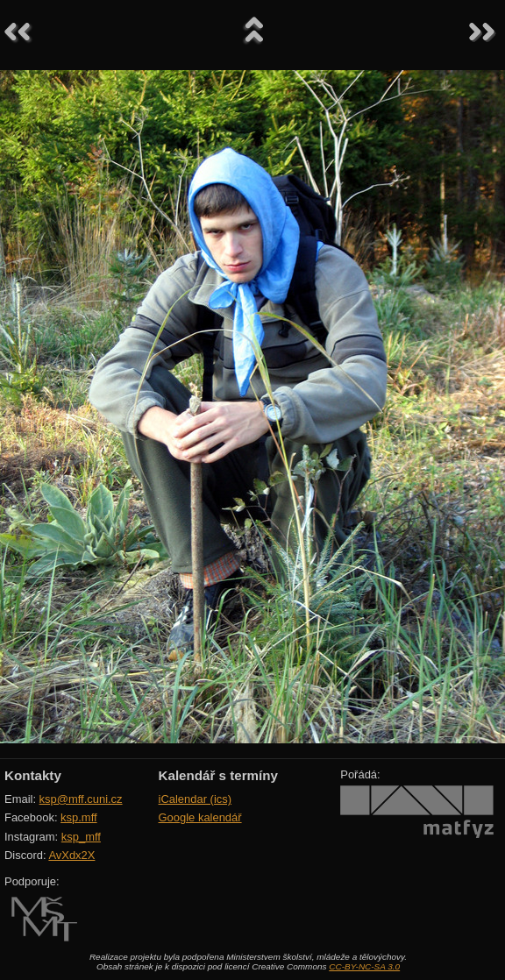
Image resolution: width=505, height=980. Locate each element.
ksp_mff (81, 837)
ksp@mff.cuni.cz (81, 799)
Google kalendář (200, 817)
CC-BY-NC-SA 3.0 (364, 966)
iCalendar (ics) (196, 799)
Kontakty (33, 775)
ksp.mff (79, 817)
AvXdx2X (71, 855)
